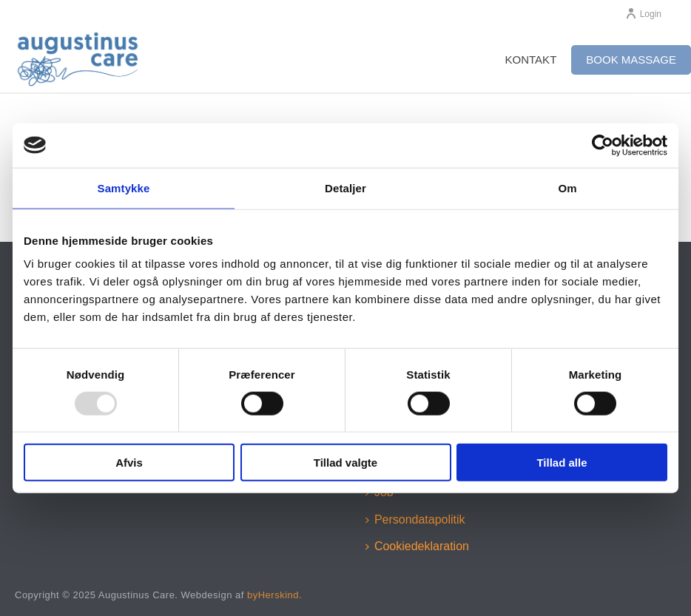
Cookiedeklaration (417, 546)
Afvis (129, 463)
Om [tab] (567, 187)
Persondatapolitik (415, 519)
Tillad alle (562, 463)
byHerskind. (274, 595)
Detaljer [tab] (345, 187)
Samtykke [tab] (124, 187)
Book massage (631, 60)
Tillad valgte (345, 463)
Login (643, 14)
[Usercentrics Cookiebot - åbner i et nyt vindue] (603, 145)
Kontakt (531, 60)
